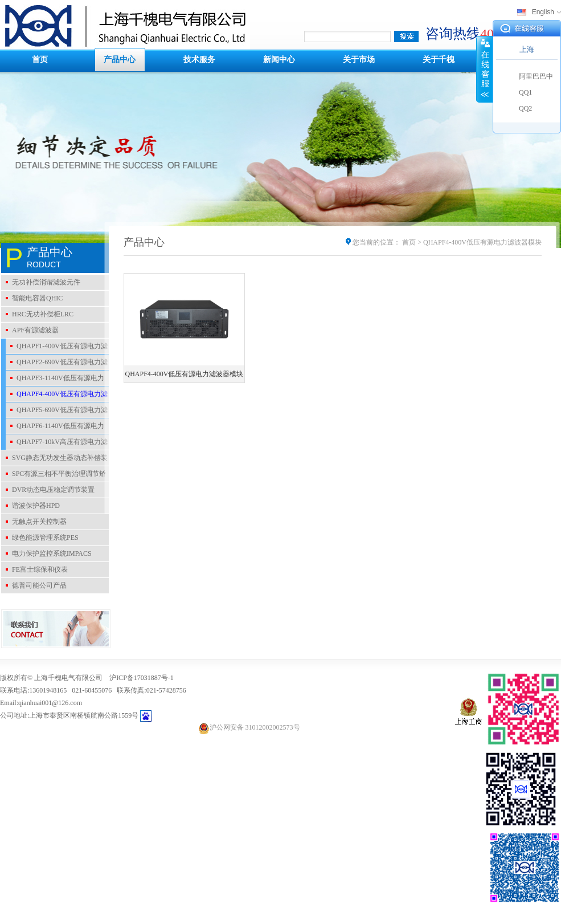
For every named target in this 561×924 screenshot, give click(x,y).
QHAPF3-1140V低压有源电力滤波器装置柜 (55, 380)
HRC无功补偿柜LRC (43, 314)
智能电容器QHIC (37, 298)
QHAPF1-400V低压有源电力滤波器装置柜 (57, 348)
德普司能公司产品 (39, 585)
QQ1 (525, 92)
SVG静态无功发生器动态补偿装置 (54, 459)
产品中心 (120, 60)
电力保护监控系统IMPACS (52, 553)
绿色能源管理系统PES (45, 538)
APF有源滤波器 (35, 330)
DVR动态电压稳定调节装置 (53, 490)
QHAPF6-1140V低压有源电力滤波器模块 (55, 428)
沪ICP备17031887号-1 (142, 678)
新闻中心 (279, 60)
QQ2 (525, 108)
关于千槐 (439, 60)
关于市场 (359, 60)
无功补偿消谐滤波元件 (46, 282)
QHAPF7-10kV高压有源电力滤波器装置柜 (57, 443)
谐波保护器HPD (36, 506)
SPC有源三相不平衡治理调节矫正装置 (54, 475)
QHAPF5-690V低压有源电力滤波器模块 (57, 412)
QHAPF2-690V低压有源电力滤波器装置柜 (57, 364)
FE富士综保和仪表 (40, 569)
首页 (40, 60)
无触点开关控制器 (39, 522)
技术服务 (199, 60)
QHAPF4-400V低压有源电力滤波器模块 (57, 396)
